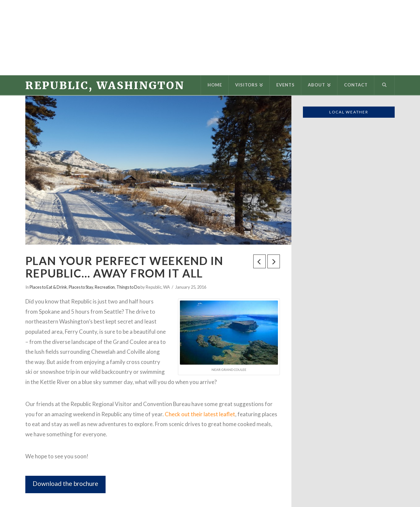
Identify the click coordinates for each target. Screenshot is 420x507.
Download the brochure (65, 483)
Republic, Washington (105, 85)
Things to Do (128, 287)
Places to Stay (81, 287)
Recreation (105, 287)
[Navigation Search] (384, 85)
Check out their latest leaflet (200, 414)
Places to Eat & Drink (48, 287)
